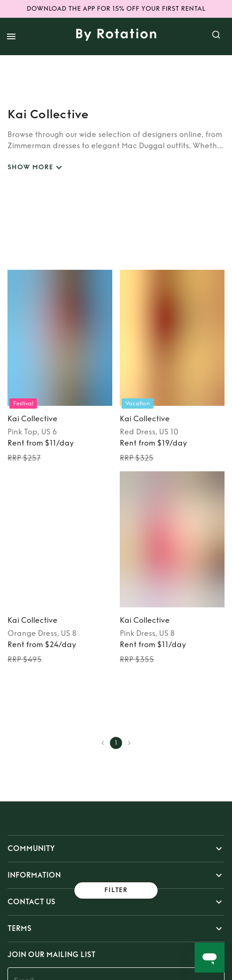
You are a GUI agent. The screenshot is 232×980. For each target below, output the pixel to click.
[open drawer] (11, 36)
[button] (116, 849)
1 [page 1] (116, 743)
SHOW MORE (36, 168)
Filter (116, 890)
